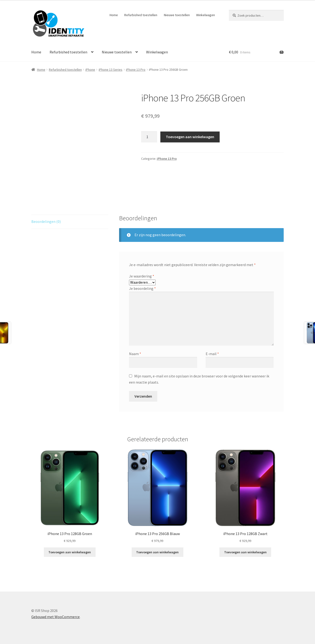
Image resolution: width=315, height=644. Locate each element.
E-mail (212, 354)
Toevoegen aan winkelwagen (190, 137)
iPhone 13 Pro (136, 70)
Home (114, 15)
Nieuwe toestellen (177, 15)
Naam (135, 354)
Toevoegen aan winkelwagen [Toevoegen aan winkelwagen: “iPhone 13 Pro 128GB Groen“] (70, 552)
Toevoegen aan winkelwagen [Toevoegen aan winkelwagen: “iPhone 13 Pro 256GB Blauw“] (157, 552)
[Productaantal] (149, 137)
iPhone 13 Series (111, 70)
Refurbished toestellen (141, 15)
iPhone (90, 70)
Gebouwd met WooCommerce (56, 617)
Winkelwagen (206, 15)
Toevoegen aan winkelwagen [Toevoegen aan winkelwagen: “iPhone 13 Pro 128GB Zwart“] (245, 552)
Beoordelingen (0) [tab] (46, 221)
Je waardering (142, 276)
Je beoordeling (142, 288)
